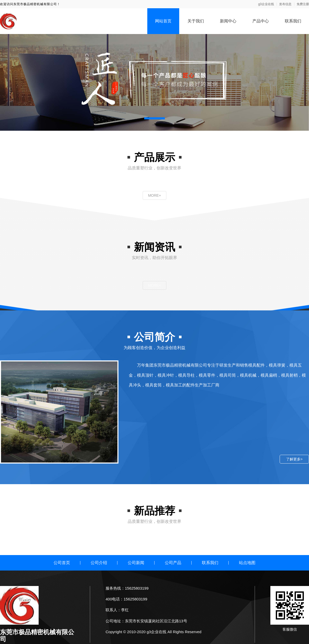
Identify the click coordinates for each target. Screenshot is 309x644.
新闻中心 (228, 21)
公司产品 (173, 563)
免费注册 (303, 4)
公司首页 (62, 563)
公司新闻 (136, 563)
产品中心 (261, 21)
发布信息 (285, 4)
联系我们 (293, 21)
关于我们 (196, 21)
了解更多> (294, 459)
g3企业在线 (266, 4)
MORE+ (154, 195)
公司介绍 (99, 563)
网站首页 (163, 21)
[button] (154, 118)
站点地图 (247, 563)
